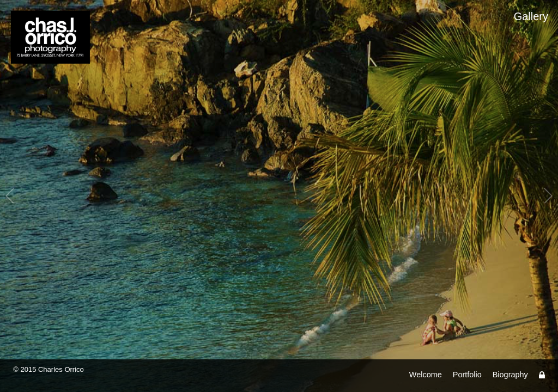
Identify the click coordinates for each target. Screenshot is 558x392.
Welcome (426, 375)
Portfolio (467, 375)
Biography (510, 375)
